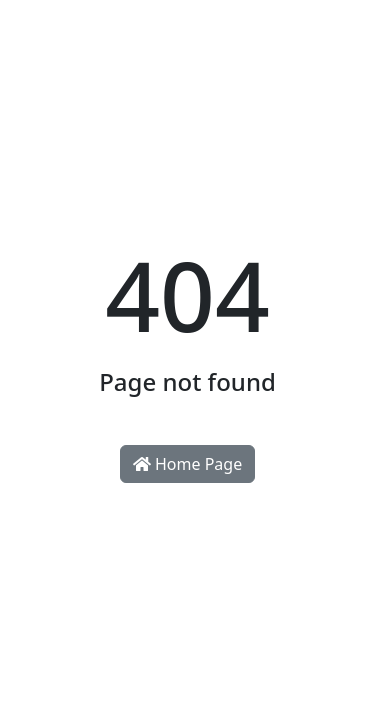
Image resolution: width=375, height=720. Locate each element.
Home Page (187, 464)
